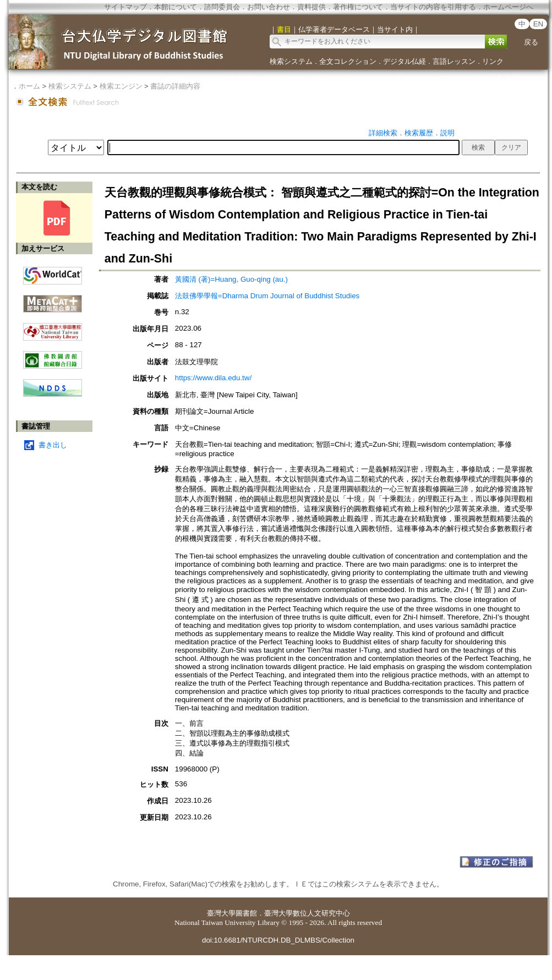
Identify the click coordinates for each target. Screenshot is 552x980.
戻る (531, 42)
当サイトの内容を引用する (433, 7)
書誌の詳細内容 (175, 86)
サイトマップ (125, 7)
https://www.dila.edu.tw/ (213, 378)
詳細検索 (383, 133)
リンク (493, 61)
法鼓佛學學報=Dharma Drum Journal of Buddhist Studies (267, 296)
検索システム (291, 61)
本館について (176, 7)
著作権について (358, 7)
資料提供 (311, 7)
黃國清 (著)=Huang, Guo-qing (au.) (231, 279)
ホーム (29, 86)
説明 (447, 133)
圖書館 (246, 913)
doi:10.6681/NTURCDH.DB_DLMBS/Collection (278, 940)
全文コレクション (348, 61)
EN (539, 24)
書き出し (53, 445)
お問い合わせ (269, 7)
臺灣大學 (221, 913)
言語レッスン (454, 61)
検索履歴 (419, 133)
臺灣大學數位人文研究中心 (307, 913)
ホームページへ (508, 7)
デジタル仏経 (405, 61)
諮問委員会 (222, 7)
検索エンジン (121, 86)
